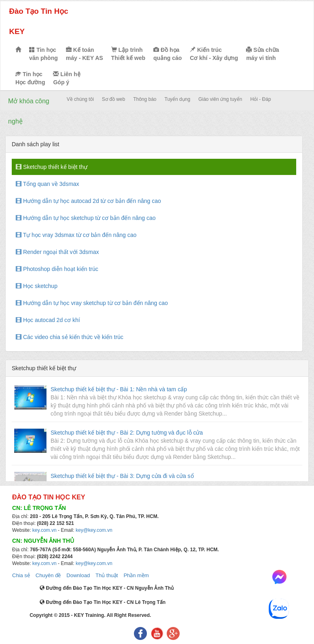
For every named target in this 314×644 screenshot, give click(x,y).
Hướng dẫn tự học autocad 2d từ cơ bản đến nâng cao (88, 201)
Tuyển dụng (178, 99)
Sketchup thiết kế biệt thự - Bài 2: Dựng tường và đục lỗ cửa (127, 433)
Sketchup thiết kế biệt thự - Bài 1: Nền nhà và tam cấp (119, 389)
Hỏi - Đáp (261, 99)
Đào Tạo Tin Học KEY (38, 21)
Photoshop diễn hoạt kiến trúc (57, 269)
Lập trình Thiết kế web (128, 54)
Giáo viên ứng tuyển (220, 99)
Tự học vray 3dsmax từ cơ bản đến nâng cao (76, 235)
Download (78, 575)
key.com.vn (45, 530)
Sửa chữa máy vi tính (262, 54)
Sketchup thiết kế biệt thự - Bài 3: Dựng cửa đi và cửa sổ (122, 476)
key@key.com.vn (94, 530)
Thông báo (145, 99)
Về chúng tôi (80, 99)
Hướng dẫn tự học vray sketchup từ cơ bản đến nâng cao (92, 303)
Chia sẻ (21, 575)
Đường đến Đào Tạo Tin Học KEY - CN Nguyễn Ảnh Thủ (107, 588)
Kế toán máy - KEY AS (85, 54)
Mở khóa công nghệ (29, 111)
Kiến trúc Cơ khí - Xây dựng (214, 54)
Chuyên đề (48, 575)
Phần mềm (136, 575)
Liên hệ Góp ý (67, 78)
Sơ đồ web (114, 99)
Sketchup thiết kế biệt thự (52, 167)
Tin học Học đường (30, 78)
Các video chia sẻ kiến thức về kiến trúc (70, 337)
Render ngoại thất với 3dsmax (57, 252)
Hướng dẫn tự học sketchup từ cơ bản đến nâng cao (86, 218)
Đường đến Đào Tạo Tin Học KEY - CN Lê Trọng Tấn (103, 602)
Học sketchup (37, 286)
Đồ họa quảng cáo (168, 54)
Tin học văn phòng (43, 54)
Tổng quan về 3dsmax (48, 184)
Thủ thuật (107, 575)
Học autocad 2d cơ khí (48, 320)
